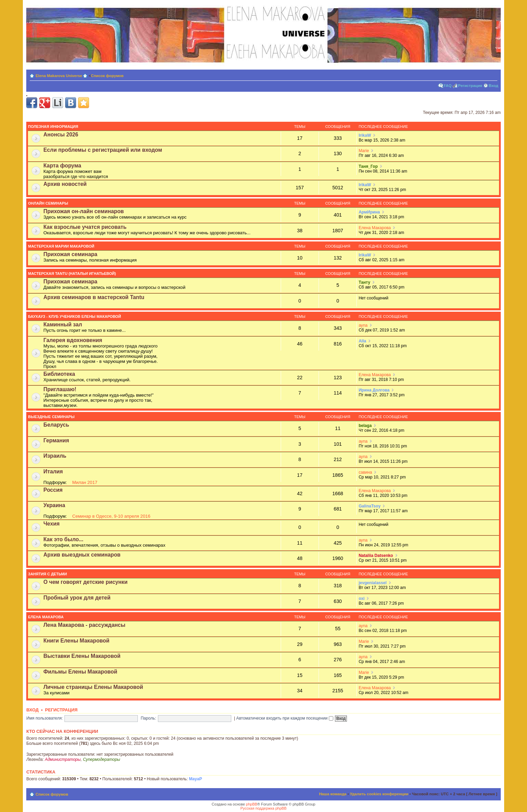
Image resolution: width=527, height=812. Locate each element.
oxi (361, 599)
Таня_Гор (368, 166)
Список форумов (107, 76)
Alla (362, 341)
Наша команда (333, 794)
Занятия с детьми (47, 574)
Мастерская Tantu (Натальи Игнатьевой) (72, 274)
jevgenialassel (372, 583)
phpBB (252, 804)
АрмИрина (369, 212)
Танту (364, 282)
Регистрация (470, 86)
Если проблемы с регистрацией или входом (103, 150)
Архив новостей (65, 184)
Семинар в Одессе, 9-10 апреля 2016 (111, 516)
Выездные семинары (51, 417)
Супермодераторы (101, 759)
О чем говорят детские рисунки (85, 582)
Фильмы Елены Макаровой (80, 672)
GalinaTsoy (369, 506)
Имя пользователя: (45, 718)
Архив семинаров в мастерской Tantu (94, 297)
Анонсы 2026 (61, 135)
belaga (365, 426)
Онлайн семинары (48, 203)
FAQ (448, 86)
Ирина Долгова (374, 390)
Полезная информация (53, 127)
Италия (53, 471)
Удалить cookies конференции (379, 794)
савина (365, 472)
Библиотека (59, 374)
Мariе (364, 151)
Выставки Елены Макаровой (82, 656)
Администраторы (63, 759)
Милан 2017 (85, 482)
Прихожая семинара (70, 254)
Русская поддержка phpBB (263, 808)
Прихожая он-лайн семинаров (84, 211)
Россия (53, 490)
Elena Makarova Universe (59, 76)
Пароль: (148, 718)
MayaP (195, 779)
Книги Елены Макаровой (76, 641)
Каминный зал (63, 324)
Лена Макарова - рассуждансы (84, 625)
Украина (54, 505)
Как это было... (63, 539)
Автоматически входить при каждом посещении (285, 718)
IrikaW (365, 135)
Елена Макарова (375, 228)
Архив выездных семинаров (82, 555)
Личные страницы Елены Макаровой (93, 687)
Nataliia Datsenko (376, 556)
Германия (56, 440)
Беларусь (56, 425)
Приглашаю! (60, 389)
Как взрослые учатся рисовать (85, 227)
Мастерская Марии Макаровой (61, 246)
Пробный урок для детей (77, 598)
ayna (363, 325)
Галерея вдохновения (73, 340)
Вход (494, 86)
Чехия (51, 524)
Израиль (55, 456)
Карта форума (62, 166)
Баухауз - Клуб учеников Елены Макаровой (74, 316)
